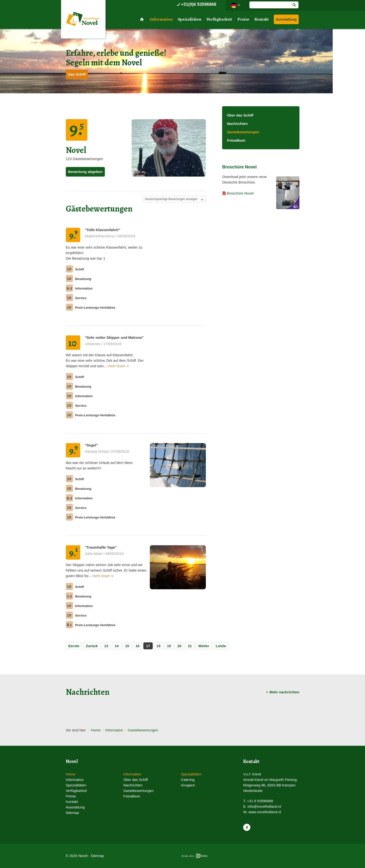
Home (71, 774)
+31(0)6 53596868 (196, 4)
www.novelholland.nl (265, 812)
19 (169, 646)
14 (117, 646)
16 (138, 646)
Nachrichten (237, 124)
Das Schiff (77, 74)
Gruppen (188, 785)
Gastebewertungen (243, 132)
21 (190, 646)
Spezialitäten (190, 19)
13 (106, 646)
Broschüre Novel (240, 193)
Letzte (221, 646)
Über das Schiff (240, 115)
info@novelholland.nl (264, 806)
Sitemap (72, 813)
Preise (243, 19)
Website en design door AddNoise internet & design (194, 856)
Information (161, 19)
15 (127, 646)
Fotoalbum (236, 140)
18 (159, 646)
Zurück (92, 646)
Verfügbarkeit (219, 19)
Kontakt (262, 19)
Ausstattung (286, 19)
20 (179, 646)
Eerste (74, 646)
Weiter (204, 646)
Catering (188, 780)
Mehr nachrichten (282, 692)
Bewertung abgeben (85, 172)
